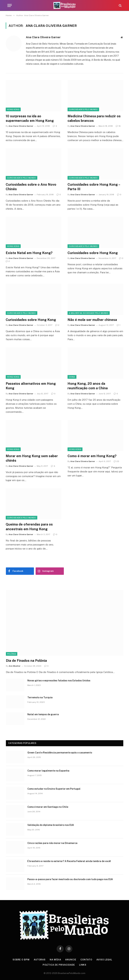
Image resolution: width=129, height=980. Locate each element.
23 (116, 461)
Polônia (12, 654)
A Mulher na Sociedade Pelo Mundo (89, 313)
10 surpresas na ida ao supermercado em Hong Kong (30, 118)
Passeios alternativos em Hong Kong (31, 386)
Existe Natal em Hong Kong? (29, 253)
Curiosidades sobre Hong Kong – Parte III (94, 187)
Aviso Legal (104, 960)
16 (118, 126)
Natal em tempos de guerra (43, 714)
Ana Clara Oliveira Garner (43, 37)
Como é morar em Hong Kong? (92, 456)
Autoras (40, 960)
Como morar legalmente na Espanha (48, 771)
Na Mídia (55, 960)
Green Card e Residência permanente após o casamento (60, 753)
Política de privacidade (59, 965)
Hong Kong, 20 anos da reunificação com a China (88, 386)
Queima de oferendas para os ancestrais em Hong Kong (29, 527)
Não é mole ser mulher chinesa (92, 320)
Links (83, 965)
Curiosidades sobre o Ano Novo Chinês (31, 187)
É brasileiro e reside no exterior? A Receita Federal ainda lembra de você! (69, 861)
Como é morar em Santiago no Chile (48, 807)
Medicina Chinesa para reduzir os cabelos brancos (94, 118)
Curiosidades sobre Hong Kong (93, 253)
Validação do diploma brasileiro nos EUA (51, 825)
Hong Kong (13, 109)
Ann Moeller (15, 666)
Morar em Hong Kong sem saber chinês (32, 458)
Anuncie (71, 960)
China (72, 377)
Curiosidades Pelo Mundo (83, 109)
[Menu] (10, 5)
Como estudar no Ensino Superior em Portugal (54, 789)
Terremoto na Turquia (40, 697)
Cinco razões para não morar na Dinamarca (52, 843)
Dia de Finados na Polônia (26, 661)
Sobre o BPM (21, 960)
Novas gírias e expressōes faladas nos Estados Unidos (59, 681)
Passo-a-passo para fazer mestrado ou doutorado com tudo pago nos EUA (70, 879)
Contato (86, 960)
